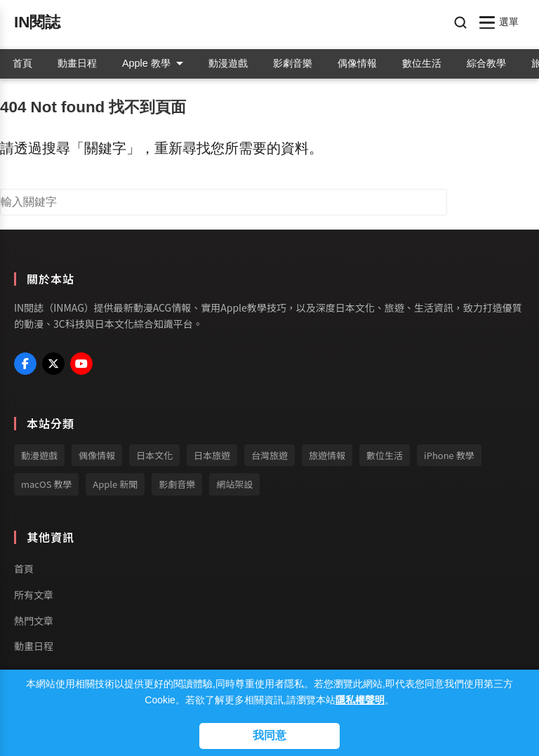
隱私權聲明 (360, 700)
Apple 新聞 (115, 484)
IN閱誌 (37, 22)
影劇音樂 (293, 63)
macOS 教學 (46, 484)
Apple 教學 (153, 63)
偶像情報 (357, 63)
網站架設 (234, 484)
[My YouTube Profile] (81, 364)
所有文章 (34, 595)
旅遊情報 (327, 455)
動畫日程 (77, 63)
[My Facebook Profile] (25, 364)
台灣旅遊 (269, 455)
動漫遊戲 (228, 63)
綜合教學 (486, 63)
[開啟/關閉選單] (499, 22)
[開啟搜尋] (460, 22)
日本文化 (154, 455)
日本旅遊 (212, 455)
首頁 (22, 63)
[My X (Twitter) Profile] (53, 364)
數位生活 (422, 63)
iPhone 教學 (449, 455)
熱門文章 (34, 621)
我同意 (269, 735)
